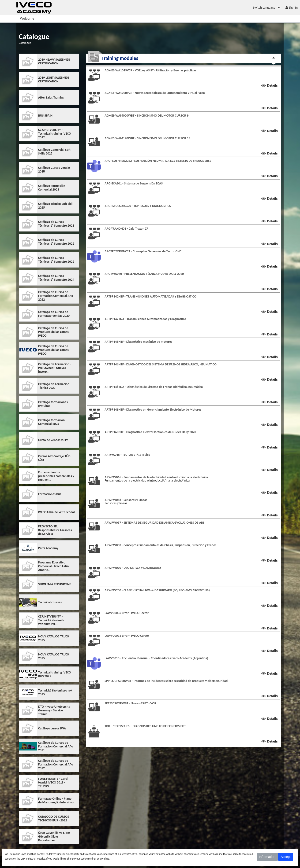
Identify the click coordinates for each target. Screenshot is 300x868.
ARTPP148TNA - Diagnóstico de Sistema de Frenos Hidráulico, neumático (154, 387)
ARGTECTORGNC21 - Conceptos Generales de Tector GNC (143, 251)
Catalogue (25, 43)
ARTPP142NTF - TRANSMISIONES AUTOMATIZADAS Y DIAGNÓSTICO (150, 296)
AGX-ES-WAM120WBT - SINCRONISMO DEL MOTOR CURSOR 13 (147, 138)
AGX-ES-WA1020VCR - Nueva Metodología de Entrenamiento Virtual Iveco (155, 93)
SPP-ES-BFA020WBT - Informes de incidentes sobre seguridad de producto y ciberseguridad (166, 681)
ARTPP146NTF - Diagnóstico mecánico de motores (138, 342)
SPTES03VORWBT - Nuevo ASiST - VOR (130, 703)
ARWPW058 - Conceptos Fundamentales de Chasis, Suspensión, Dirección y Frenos (160, 545)
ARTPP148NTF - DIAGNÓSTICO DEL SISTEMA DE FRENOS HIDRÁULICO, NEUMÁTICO (161, 364)
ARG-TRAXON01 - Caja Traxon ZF (126, 229)
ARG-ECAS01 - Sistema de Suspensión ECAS (134, 183)
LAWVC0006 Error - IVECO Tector (127, 613)
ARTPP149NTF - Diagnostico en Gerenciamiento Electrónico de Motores (153, 410)
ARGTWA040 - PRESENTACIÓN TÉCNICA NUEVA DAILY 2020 (144, 274)
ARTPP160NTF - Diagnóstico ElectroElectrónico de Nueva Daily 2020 (150, 432)
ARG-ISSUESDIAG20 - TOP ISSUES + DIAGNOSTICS (138, 206)
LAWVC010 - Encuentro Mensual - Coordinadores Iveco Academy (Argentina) (156, 658)
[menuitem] (267, 8)
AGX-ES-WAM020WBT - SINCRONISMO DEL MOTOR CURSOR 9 (146, 116)
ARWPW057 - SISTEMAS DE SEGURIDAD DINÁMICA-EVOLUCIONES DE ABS (154, 523)
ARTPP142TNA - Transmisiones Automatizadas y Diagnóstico (145, 319)
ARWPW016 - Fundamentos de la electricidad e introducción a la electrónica (156, 477)
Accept (286, 857)
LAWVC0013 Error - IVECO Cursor (127, 636)
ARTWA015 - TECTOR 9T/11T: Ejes (127, 455)
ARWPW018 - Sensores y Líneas (126, 500)
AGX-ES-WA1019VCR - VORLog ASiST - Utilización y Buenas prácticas (150, 70)
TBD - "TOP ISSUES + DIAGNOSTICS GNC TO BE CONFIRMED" (145, 726)
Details (272, 85)
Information (267, 857)
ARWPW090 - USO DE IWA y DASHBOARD (133, 568)
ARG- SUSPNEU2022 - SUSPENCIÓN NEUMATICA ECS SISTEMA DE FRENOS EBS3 (158, 161)
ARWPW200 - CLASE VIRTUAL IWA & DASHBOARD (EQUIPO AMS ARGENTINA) (157, 590)
